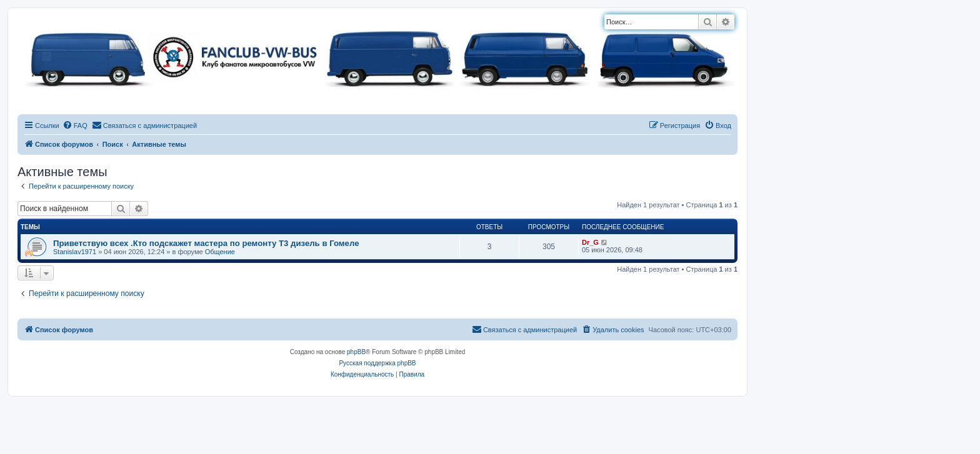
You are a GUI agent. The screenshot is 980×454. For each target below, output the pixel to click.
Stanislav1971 (75, 252)
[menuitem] (75, 126)
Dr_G (590, 242)
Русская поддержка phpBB (377, 363)
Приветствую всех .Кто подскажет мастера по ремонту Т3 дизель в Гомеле (206, 243)
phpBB (356, 352)
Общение (220, 252)
